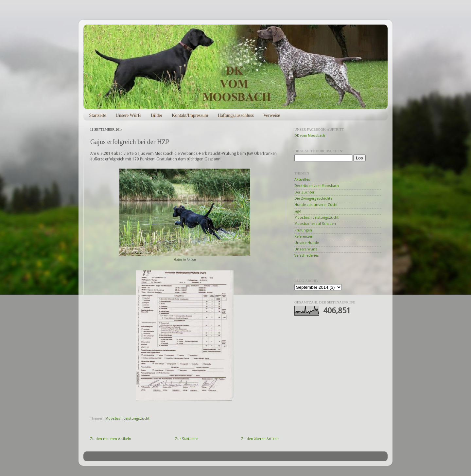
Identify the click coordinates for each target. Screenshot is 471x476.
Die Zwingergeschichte (313, 199)
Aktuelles (302, 180)
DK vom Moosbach (310, 136)
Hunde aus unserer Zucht (316, 205)
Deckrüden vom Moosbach (317, 186)
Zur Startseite (186, 439)
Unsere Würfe (129, 115)
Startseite (98, 115)
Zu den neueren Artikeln (111, 439)
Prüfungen (303, 230)
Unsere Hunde (307, 243)
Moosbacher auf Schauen (315, 224)
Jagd (298, 211)
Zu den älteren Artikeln (260, 439)
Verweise (272, 115)
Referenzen (304, 237)
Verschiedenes (307, 256)
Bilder (157, 115)
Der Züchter (304, 192)
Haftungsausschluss (235, 115)
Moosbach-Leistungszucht (127, 419)
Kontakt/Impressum (190, 115)
